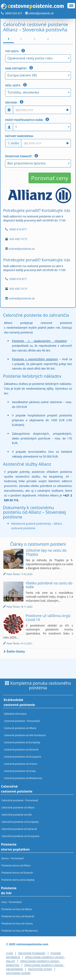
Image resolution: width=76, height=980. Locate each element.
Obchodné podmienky (32, 953)
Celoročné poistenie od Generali (19, 829)
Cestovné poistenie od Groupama (22, 757)
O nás (9, 953)
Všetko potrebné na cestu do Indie (49, 585)
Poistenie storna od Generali (17, 873)
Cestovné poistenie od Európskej (22, 742)
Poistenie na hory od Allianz (17, 909)
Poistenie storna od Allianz (16, 865)
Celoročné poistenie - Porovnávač (20, 800)
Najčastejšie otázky (40, 969)
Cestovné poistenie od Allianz (20, 728)
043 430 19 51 (18, 239)
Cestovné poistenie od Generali (21, 749)
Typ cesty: (16, 51)
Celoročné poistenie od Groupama (20, 836)
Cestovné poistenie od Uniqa (20, 771)
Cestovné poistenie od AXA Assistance (25, 735)
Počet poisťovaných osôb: (28, 120)
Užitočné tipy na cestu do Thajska (46, 552)
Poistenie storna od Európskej (18, 880)
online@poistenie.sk (41, 13)
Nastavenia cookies (18, 973)
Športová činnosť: (22, 156)
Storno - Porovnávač (13, 858)
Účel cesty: (17, 85)
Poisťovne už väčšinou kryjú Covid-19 (48, 617)
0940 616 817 (14, 13)
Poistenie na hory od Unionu (17, 923)
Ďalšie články (14, 651)
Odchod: (15, 102)
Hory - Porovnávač (11, 902)
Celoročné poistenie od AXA (17, 815)
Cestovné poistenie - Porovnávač (22, 721)
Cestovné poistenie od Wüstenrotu (23, 778)
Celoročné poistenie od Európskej (20, 822)
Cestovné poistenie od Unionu (21, 764)
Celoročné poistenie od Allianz (18, 807)
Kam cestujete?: (20, 68)
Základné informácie (15, 714)
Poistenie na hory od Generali (18, 916)
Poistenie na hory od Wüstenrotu (20, 931)
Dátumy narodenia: (19, 136)
